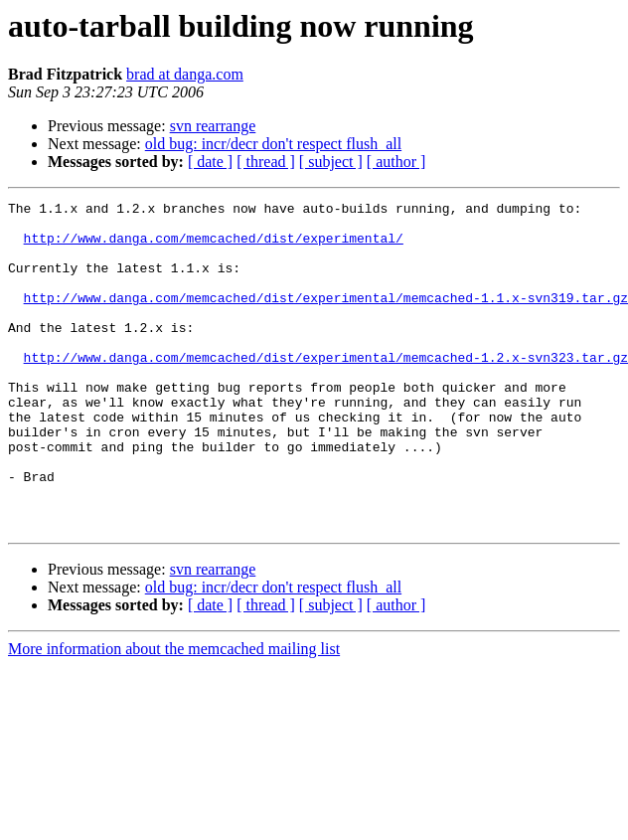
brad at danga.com (185, 74)
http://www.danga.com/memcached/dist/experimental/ (214, 247)
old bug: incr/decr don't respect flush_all (273, 144)
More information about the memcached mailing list (174, 714)
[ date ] (210, 162)
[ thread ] (266, 162)
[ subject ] (331, 162)
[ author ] (396, 162)
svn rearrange (213, 126)
